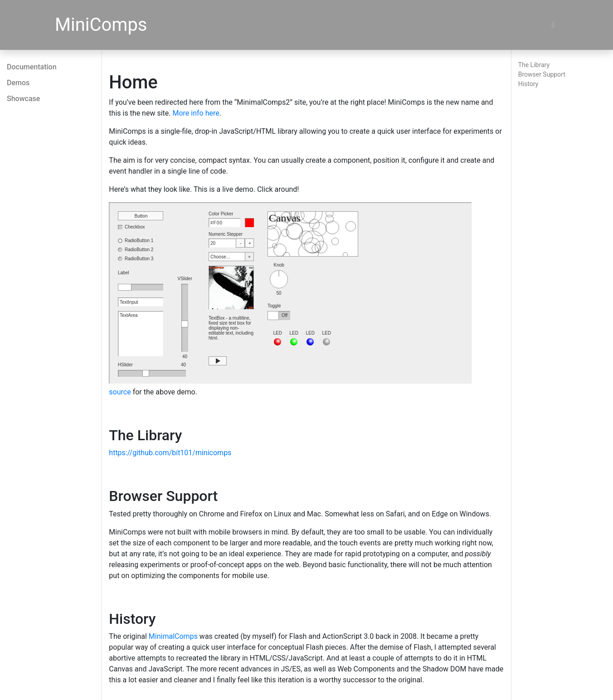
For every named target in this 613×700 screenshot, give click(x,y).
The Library (534, 65)
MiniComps (101, 25)
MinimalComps (173, 636)
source (120, 392)
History (528, 84)
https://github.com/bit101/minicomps (170, 453)
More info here (196, 113)
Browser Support (542, 74)
